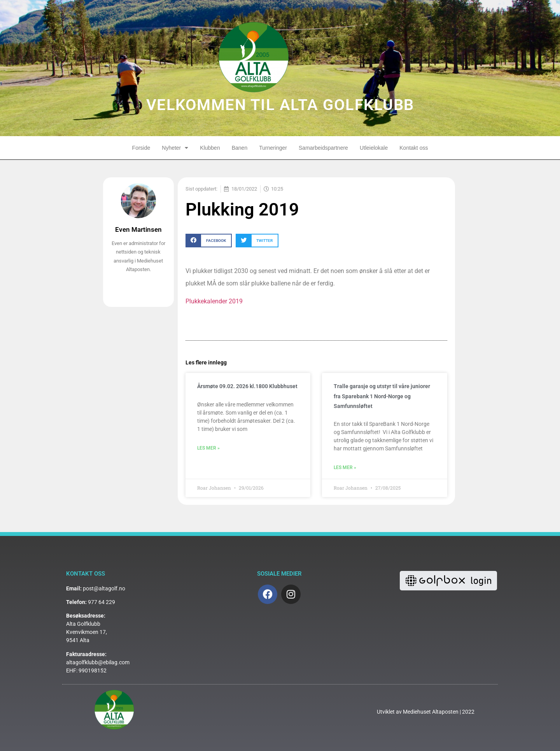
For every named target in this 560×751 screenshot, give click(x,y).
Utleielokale (374, 148)
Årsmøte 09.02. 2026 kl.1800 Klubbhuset (247, 386)
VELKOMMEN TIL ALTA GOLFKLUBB (280, 105)
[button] (209, 241)
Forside (141, 148)
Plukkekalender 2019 (214, 301)
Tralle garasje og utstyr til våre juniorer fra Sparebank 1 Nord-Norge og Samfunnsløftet (382, 396)
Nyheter (175, 148)
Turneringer (273, 148)
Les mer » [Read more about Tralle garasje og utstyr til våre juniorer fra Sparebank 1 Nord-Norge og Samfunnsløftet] (345, 467)
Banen (240, 148)
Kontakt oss (414, 148)
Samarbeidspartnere (323, 148)
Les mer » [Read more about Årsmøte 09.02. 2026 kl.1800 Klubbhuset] (208, 448)
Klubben (210, 148)
